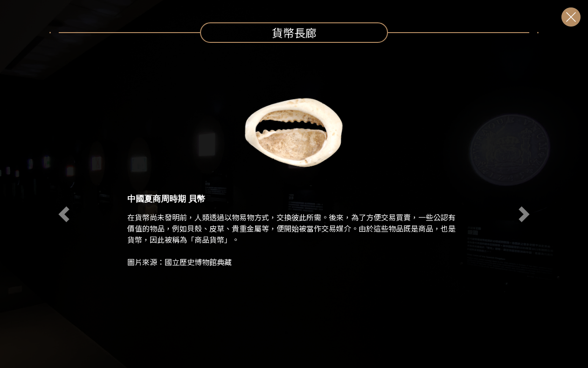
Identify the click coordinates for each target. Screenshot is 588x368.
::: (10, 48)
